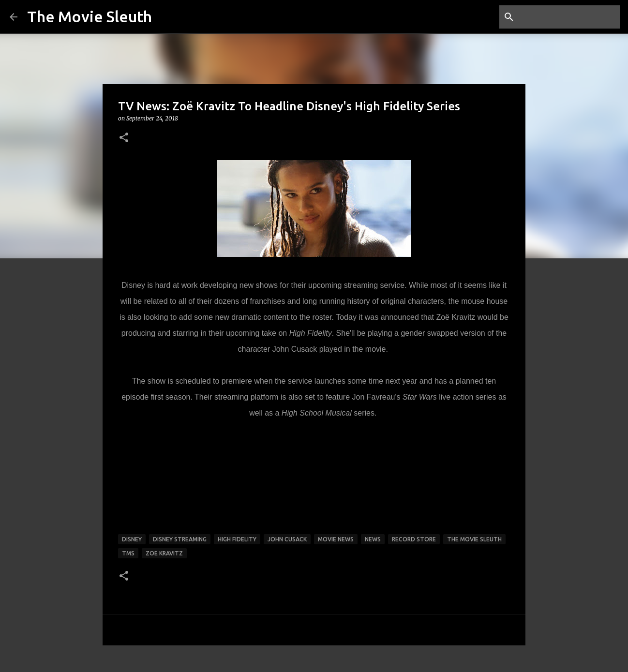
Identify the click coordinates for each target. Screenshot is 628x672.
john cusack (287, 539)
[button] (124, 138)
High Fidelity (237, 539)
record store (414, 539)
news (373, 539)
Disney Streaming (180, 539)
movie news (336, 539)
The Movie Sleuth (90, 16)
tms (128, 553)
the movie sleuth (474, 539)
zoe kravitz (164, 553)
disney (132, 539)
